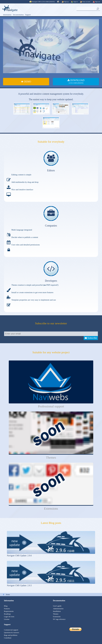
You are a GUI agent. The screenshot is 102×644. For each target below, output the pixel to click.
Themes (51, 458)
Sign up (65, 2)
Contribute (8, 638)
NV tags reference (59, 619)
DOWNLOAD (76, 82)
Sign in (74, 2)
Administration (58, 609)
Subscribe (91, 338)
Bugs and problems (11, 635)
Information (7, 15)
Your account (85, 2)
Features (7, 609)
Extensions (51, 509)
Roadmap (7, 614)
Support (28, 15)
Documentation (18, 15)
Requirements (9, 611)
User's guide (57, 606)
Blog (6, 606)
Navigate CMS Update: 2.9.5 (19, 585)
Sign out (96, 2)
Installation (57, 611)
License (7, 619)
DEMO (26, 82)
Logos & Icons (9, 617)
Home (8, 595)
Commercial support (11, 630)
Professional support (51, 406)
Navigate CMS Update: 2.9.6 (19, 556)
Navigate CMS (42, 2)
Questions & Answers (11, 633)
